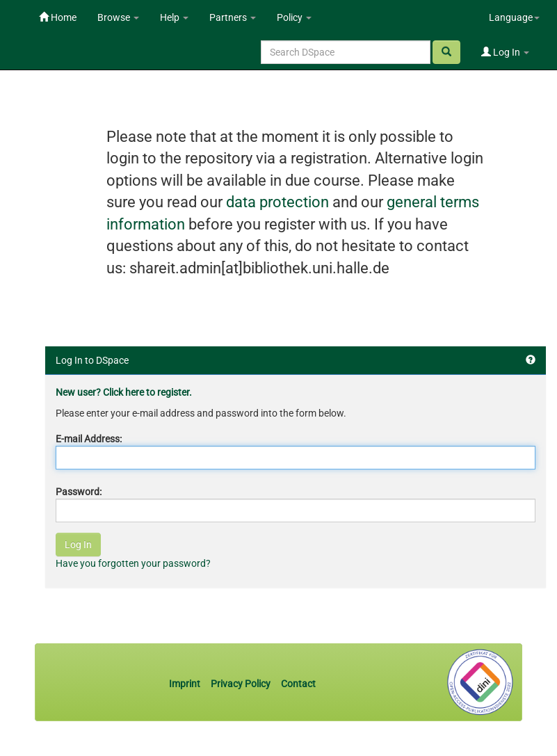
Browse (118, 17)
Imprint (186, 684)
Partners (233, 17)
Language (514, 17)
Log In (505, 52)
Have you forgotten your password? (133, 563)
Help (174, 17)
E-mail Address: (89, 439)
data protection (277, 202)
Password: (79, 492)
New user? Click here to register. (124, 392)
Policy (294, 17)
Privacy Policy (241, 684)
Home (58, 17)
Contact (298, 684)
